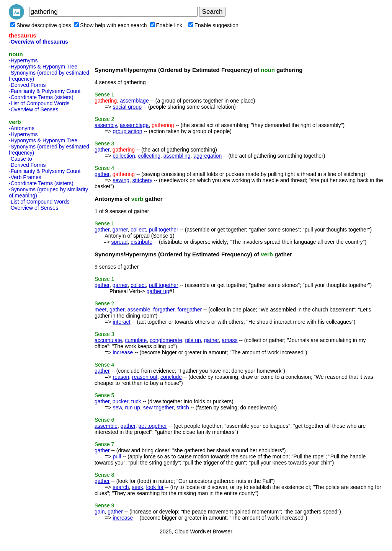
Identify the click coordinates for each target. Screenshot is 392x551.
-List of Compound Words (39, 103)
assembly (106, 125)
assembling (177, 156)
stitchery (142, 180)
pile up (193, 340)
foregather (189, 310)
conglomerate (166, 340)
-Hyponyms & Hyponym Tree (43, 67)
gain (100, 512)
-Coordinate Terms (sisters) (41, 97)
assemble (139, 310)
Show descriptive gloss (41, 25)
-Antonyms (22, 128)
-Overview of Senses (33, 109)
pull (117, 456)
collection (124, 156)
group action (127, 131)
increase (123, 352)
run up (132, 408)
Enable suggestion (213, 25)
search (121, 487)
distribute (141, 242)
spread (120, 242)
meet (100, 310)
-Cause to (20, 159)
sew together (158, 408)
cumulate (136, 340)
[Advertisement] (39, 328)
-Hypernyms (23, 60)
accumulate (108, 340)
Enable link (166, 25)
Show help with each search (110, 25)
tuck (136, 401)
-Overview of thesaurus (38, 42)
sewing (121, 180)
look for (155, 487)
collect (138, 230)
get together (153, 426)
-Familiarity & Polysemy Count (45, 91)
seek (137, 487)
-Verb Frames (25, 177)
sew (117, 408)
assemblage (134, 101)
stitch (183, 408)
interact (121, 322)
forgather (164, 310)
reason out (145, 377)
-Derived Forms (27, 85)
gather (102, 150)
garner (120, 230)
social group (127, 107)
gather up (158, 291)
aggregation (207, 156)
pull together (164, 230)
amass (229, 340)
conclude (171, 377)
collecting (149, 156)
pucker (120, 401)
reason (121, 377)
